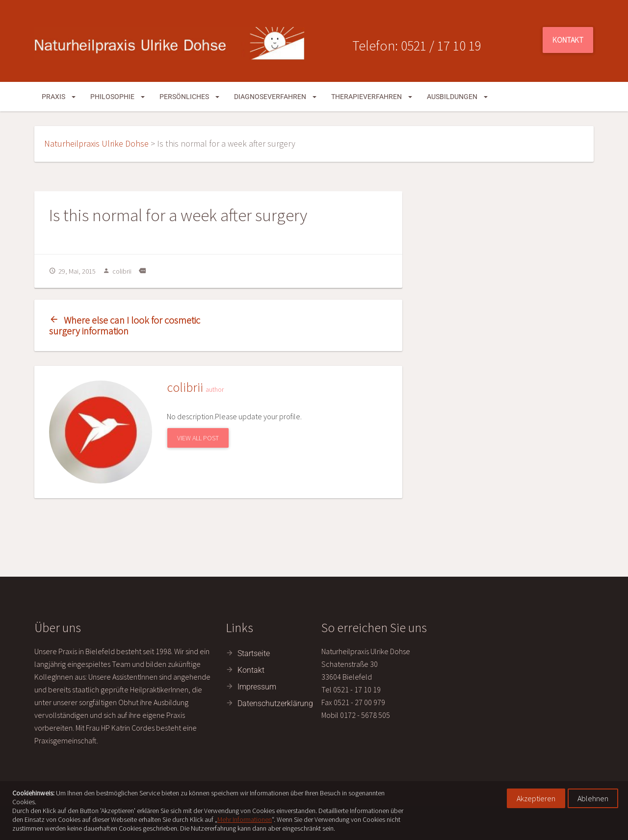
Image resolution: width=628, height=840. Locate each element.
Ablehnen (593, 798)
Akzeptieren (536, 798)
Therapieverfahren (372, 97)
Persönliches (189, 97)
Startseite (254, 653)
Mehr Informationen (245, 819)
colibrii (117, 271)
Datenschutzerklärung (275, 703)
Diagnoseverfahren (275, 97)
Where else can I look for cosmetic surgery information (125, 325)
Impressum (257, 687)
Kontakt (568, 40)
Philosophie (118, 97)
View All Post (198, 438)
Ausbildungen (457, 97)
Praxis (59, 97)
